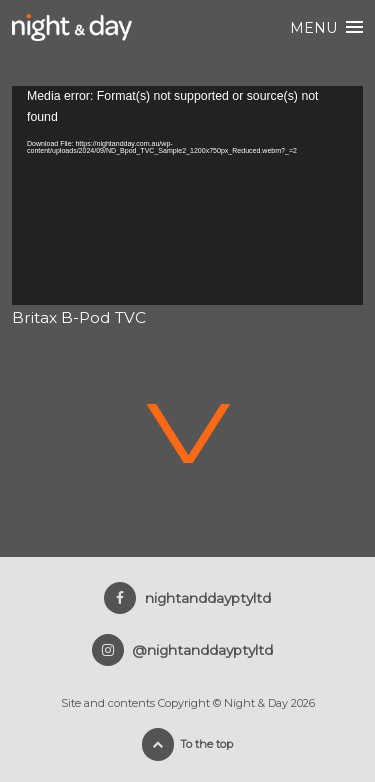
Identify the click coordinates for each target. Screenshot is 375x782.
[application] (187, 195)
